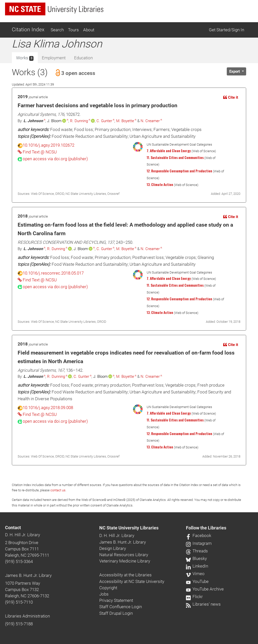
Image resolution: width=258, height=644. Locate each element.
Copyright (108, 588)
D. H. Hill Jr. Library (23, 535)
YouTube (197, 581)
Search (57, 30)
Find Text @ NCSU (37, 152)
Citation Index (28, 30)
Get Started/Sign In (227, 30)
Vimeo (195, 574)
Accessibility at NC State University (132, 581)
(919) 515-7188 (19, 624)
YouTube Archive (205, 589)
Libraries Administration (27, 616)
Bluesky (196, 558)
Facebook (199, 535)
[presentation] (53, 159)
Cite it (231, 97)
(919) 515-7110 (19, 602)
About (89, 30)
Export (235, 71)
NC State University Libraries (129, 528)
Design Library (113, 548)
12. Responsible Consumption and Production (179, 171)
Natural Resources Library (124, 555)
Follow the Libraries (206, 528)
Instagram (199, 543)
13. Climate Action (160, 184)
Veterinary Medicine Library (125, 561)
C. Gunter (104, 121)
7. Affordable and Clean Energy (169, 151)
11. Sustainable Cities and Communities (175, 157)
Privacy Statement (116, 600)
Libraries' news (203, 604)
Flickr (194, 597)
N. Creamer (150, 121)
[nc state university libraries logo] (54, 9)
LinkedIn (197, 566)
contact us (58, 490)
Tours (73, 30)
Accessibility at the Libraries (125, 575)
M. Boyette (125, 121)
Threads (197, 551)
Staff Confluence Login (121, 607)
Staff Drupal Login (116, 613)
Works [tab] (25, 58)
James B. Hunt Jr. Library (28, 575)
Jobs (104, 594)
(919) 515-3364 (19, 561)
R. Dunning (79, 121)
